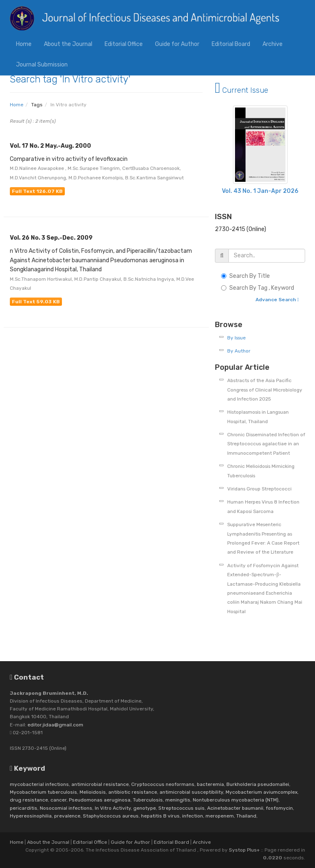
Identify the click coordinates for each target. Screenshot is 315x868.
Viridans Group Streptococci (259, 489)
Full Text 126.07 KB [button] (37, 191)
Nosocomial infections (66, 808)
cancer (58, 800)
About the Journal (68, 44)
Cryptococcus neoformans (163, 784)
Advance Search (277, 300)
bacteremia (210, 784)
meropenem (220, 816)
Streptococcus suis (181, 808)
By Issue (236, 338)
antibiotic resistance (133, 792)
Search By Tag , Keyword (262, 288)
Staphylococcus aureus (111, 816)
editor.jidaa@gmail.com (55, 725)
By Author (239, 351)
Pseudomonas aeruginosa (100, 800)
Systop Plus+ (244, 850)
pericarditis (24, 808)
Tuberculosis (148, 800)
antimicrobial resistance (100, 784)
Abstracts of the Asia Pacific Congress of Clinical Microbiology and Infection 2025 (265, 390)
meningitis (178, 800)
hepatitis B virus (160, 816)
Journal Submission (42, 65)
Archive (273, 44)
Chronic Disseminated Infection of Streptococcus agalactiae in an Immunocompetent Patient (266, 444)
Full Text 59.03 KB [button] (36, 302)
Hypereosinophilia (31, 816)
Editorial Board (231, 44)
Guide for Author (177, 44)
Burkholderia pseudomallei (258, 784)
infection (193, 816)
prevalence (67, 816)
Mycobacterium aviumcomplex (261, 792)
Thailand (246, 816)
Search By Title (250, 276)
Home (24, 44)
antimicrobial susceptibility (191, 792)
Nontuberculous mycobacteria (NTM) (236, 800)
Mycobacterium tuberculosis (43, 792)
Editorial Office (124, 44)
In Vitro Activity (113, 808)
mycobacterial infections (39, 784)
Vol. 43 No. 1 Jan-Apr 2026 (260, 191)
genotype (145, 808)
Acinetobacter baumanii (235, 808)
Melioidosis (93, 792)
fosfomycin (279, 808)
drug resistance (29, 800)
